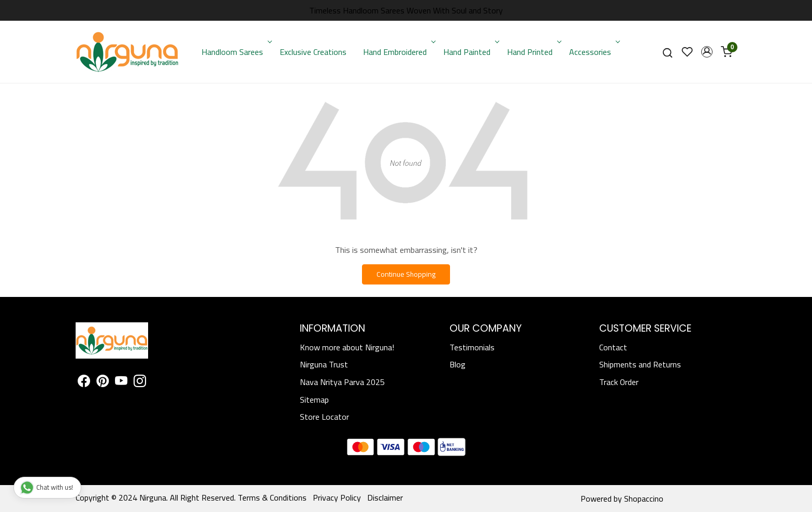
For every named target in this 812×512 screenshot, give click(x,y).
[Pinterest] (103, 382)
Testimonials (472, 347)
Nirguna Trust (324, 364)
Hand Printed (533, 52)
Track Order (619, 382)
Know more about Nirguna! (347, 347)
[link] (668, 52)
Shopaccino (644, 499)
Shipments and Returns (640, 364)
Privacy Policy (337, 497)
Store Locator (324, 417)
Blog (458, 364)
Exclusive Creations (313, 52)
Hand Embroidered (398, 52)
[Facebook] (84, 382)
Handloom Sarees (236, 52)
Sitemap (314, 400)
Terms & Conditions (272, 497)
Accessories (593, 52)
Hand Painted (470, 52)
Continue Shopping (406, 274)
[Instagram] (140, 382)
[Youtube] (121, 382)
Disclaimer (385, 497)
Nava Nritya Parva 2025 (342, 382)
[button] (707, 52)
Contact (613, 347)
